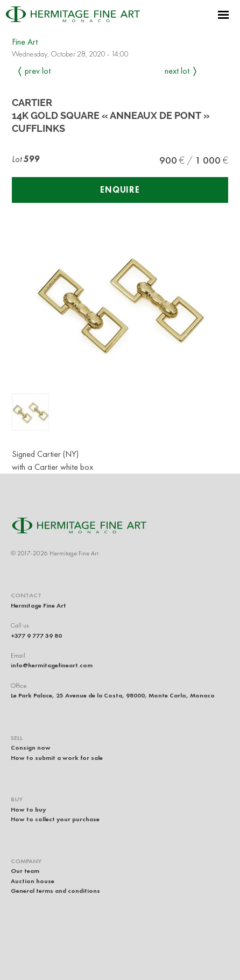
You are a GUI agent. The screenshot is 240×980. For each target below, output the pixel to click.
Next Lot (177, 71)
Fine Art (25, 42)
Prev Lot (38, 71)
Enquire (120, 190)
